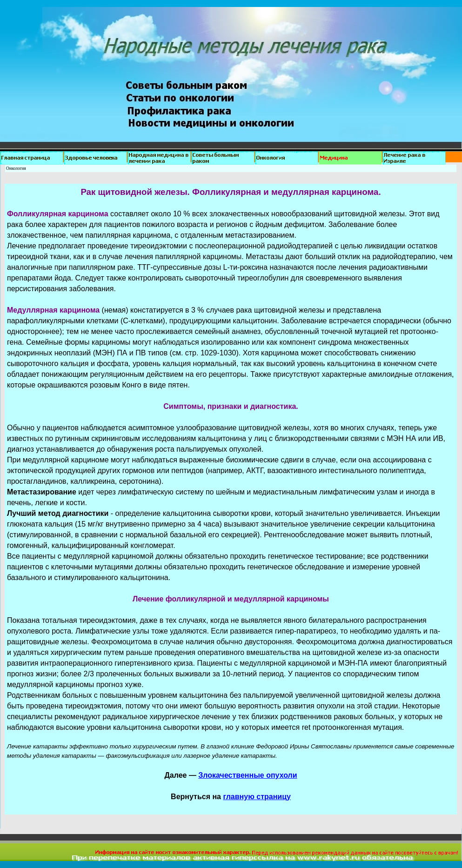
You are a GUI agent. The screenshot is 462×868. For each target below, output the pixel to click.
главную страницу (257, 797)
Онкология (16, 168)
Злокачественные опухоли (248, 775)
